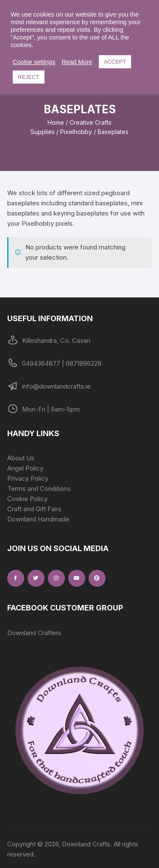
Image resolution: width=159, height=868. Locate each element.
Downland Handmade (38, 519)
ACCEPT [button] (115, 62)
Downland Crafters (34, 633)
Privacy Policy (28, 478)
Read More (77, 62)
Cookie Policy (27, 499)
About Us (21, 458)
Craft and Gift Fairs (34, 509)
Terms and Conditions (39, 489)
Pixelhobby (76, 132)
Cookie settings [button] (34, 62)
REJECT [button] (29, 77)
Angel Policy (25, 468)
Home (56, 122)
